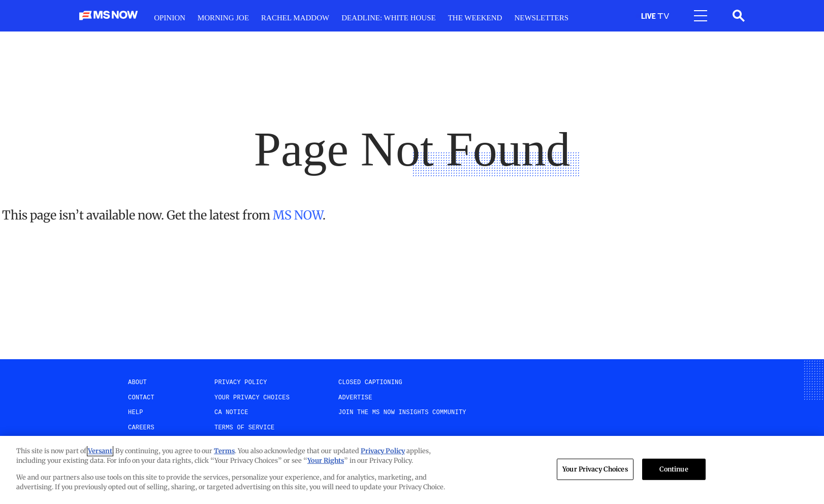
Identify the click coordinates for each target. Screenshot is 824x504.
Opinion (170, 18)
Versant (100, 451)
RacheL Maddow (295, 18)
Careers (141, 428)
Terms (224, 451)
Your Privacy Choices (252, 398)
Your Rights (326, 461)
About (137, 383)
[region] (412, 470)
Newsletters (541, 18)
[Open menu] (701, 16)
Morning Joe (223, 18)
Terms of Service (244, 428)
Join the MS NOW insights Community (402, 413)
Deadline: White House (389, 18)
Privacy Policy (241, 383)
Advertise (355, 398)
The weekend (475, 18)
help (136, 413)
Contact (141, 398)
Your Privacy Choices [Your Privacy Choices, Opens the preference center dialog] (595, 469)
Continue (674, 469)
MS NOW (298, 215)
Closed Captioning (370, 383)
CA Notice (231, 413)
